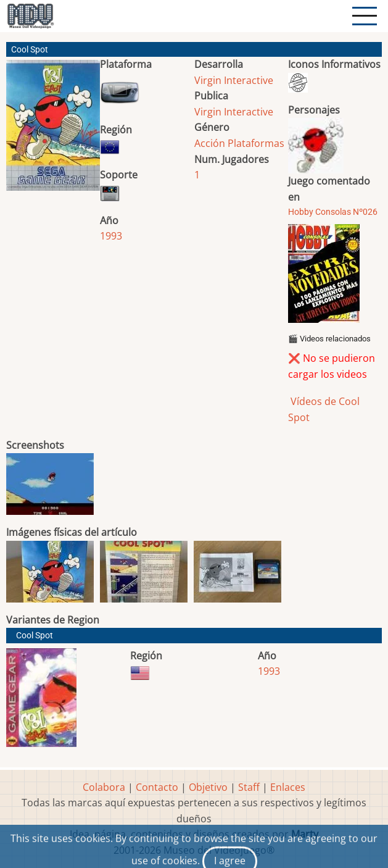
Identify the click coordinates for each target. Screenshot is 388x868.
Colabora (104, 787)
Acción (210, 143)
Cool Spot (35, 636)
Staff (249, 787)
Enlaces (288, 787)
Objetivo (208, 787)
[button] (53, 130)
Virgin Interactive (234, 80)
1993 (111, 236)
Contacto (157, 787)
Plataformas (256, 143)
